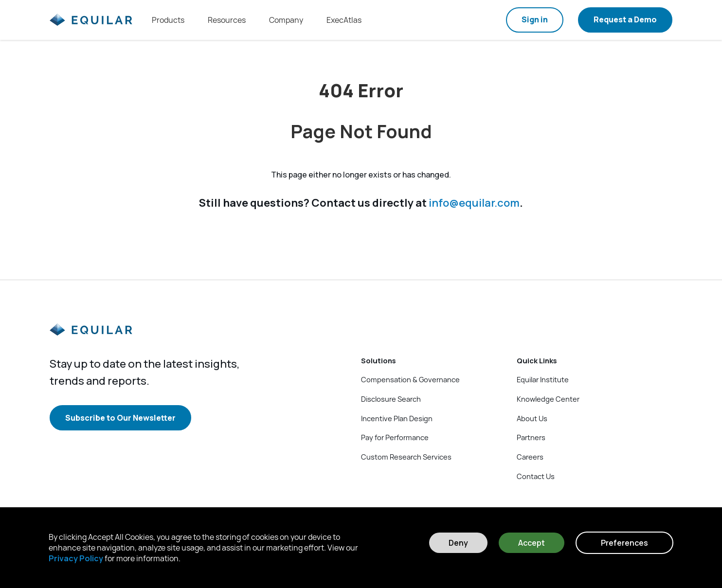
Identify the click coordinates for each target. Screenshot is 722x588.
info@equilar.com (474, 203)
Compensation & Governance (410, 379)
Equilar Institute (543, 379)
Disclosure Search (391, 399)
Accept (532, 543)
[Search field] (486, 20)
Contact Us (536, 476)
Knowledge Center (548, 399)
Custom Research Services (406, 457)
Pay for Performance (395, 437)
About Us (532, 418)
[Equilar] (91, 338)
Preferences (624, 543)
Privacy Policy (76, 558)
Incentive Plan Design (397, 418)
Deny (458, 543)
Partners (531, 437)
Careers (530, 457)
